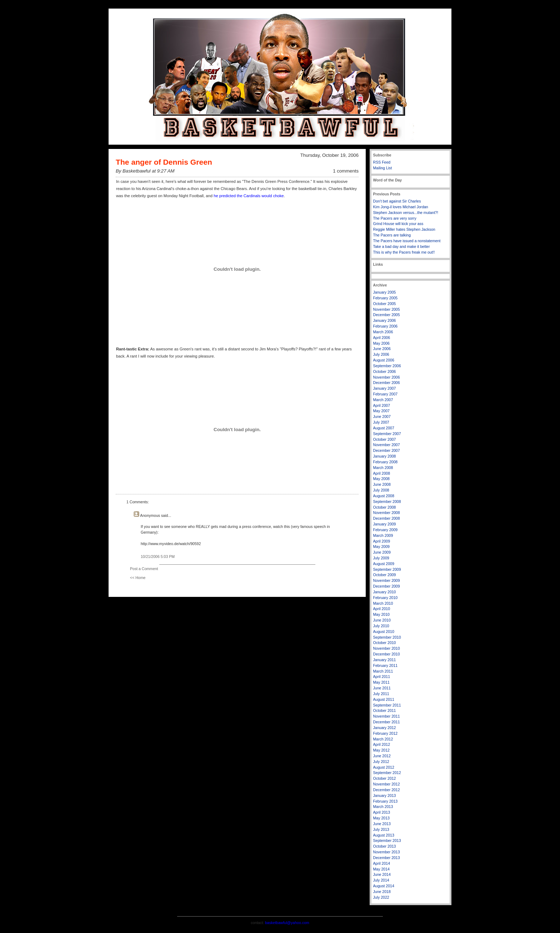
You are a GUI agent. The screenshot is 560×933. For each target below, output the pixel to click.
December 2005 (387, 315)
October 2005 (385, 304)
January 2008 (385, 456)
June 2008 (382, 484)
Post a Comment (144, 569)
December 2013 (387, 858)
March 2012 (383, 739)
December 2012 (387, 790)
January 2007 (385, 388)
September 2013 (387, 840)
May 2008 (381, 479)
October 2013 (385, 846)
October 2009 (385, 575)
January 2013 (385, 795)
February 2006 (386, 326)
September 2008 (387, 502)
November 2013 (387, 852)
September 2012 (387, 773)
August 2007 (384, 428)
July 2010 (381, 626)
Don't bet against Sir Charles (397, 201)
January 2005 (385, 292)
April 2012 (382, 744)
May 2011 (381, 682)
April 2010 (382, 609)
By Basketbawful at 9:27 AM (145, 171)
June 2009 (382, 552)
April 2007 (382, 405)
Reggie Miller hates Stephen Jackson (404, 229)
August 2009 (384, 564)
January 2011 (385, 660)
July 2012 (381, 762)
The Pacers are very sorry (395, 218)
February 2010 (386, 598)
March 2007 (383, 400)
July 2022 (381, 897)
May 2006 (381, 343)
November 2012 (387, 784)
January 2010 (385, 592)
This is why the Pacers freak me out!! (404, 252)
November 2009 (387, 580)
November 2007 (387, 445)
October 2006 (385, 371)
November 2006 (387, 377)
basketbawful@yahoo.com (287, 923)
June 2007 (382, 416)
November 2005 (387, 309)
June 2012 (382, 756)
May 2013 (381, 818)
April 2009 (382, 541)
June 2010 (382, 620)
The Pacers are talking (392, 235)
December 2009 (387, 586)
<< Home (138, 578)
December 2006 (387, 383)
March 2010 (383, 603)
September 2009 (387, 569)
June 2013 (382, 824)
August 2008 (384, 496)
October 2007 (385, 439)
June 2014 (382, 874)
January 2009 (385, 524)
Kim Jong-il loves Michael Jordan (401, 207)
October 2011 (385, 710)
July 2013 (381, 829)
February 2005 (386, 298)
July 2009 (381, 558)
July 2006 (381, 354)
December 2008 (387, 518)
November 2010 (387, 648)
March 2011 (383, 671)
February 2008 (386, 462)
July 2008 (381, 490)
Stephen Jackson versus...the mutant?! (406, 213)
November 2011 (387, 716)
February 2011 (386, 665)
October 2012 (385, 778)
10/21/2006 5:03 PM (158, 557)
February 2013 (386, 801)
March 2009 (383, 535)
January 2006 (385, 320)
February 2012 (386, 733)
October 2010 (385, 643)
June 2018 (382, 892)
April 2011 (382, 677)
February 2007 (386, 394)
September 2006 (387, 366)
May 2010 (381, 614)
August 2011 (384, 699)
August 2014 (384, 886)
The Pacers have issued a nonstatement (407, 241)
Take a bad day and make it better (402, 246)
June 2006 (382, 349)
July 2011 (381, 694)
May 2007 (381, 411)
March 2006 (383, 332)
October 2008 (385, 507)
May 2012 (381, 750)
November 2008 (387, 513)
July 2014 (381, 880)
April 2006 (382, 338)
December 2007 (387, 450)
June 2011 (382, 688)
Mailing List (383, 168)
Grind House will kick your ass (398, 224)
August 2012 (384, 767)
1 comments (346, 171)
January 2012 (385, 728)
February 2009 (386, 530)
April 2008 (382, 473)
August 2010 (384, 632)
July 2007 (381, 422)
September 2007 (387, 434)
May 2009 (381, 547)
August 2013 (384, 835)
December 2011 (387, 722)
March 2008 (383, 468)
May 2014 (381, 869)
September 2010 (387, 637)
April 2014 (382, 863)
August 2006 (384, 360)
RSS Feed (382, 162)
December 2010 (387, 654)
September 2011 (387, 705)
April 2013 (382, 812)
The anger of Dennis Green (164, 162)
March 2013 (383, 807)
